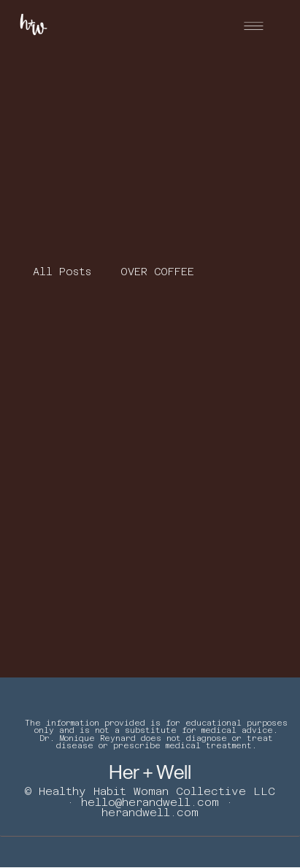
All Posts (62, 272)
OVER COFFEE (157, 272)
